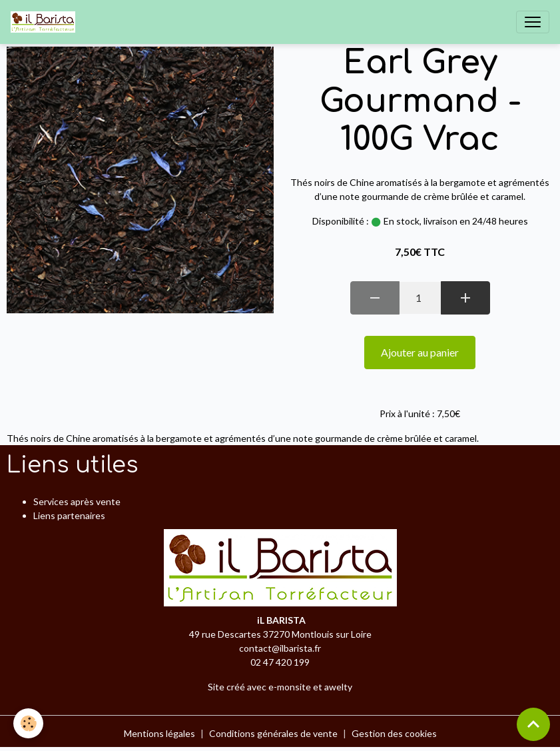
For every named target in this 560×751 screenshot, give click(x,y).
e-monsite (290, 687)
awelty (338, 687)
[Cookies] (28, 723)
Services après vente (77, 501)
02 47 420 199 (280, 662)
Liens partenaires (69, 515)
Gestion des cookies (394, 733)
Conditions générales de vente (273, 733)
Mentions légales (159, 733)
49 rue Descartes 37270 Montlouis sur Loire (280, 634)
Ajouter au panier (420, 352)
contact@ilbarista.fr (280, 648)
